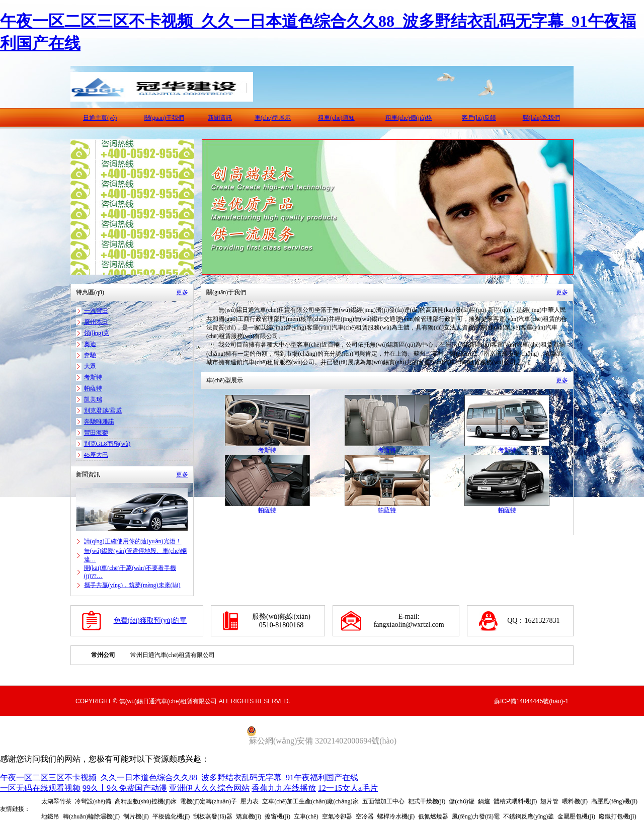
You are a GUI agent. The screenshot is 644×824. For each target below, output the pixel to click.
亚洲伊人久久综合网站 (209, 788)
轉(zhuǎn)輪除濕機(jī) (91, 816)
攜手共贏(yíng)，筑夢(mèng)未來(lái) (132, 585)
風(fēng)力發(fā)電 (476, 816)
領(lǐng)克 (97, 333)
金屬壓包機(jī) (576, 816)
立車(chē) (306, 816)
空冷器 (365, 816)
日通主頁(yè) (100, 118)
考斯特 (93, 377)
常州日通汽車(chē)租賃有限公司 (173, 655)
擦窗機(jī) (277, 816)
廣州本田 (96, 322)
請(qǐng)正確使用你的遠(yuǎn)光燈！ (133, 541)
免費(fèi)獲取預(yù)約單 (150, 621)
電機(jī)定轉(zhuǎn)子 (209, 801)
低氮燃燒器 (433, 816)
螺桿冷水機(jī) (396, 816)
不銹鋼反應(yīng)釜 (529, 816)
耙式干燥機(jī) (427, 801)
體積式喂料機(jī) (515, 801)
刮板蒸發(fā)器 (213, 816)
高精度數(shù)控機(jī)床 (146, 801)
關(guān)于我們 (164, 118)
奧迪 (90, 344)
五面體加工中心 (383, 801)
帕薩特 (93, 388)
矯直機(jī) (249, 816)
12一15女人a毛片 (348, 788)
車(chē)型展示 (273, 118)
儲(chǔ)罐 (461, 801)
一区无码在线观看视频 (40, 788)
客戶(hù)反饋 (479, 118)
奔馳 (90, 355)
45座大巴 (96, 455)
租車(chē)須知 (336, 118)
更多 (182, 292)
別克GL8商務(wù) (107, 444)
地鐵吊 (50, 816)
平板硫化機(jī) (171, 816)
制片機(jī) (136, 816)
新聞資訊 (220, 118)
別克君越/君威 (103, 410)
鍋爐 (484, 801)
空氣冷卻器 (337, 816)
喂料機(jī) (575, 801)
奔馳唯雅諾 (99, 422)
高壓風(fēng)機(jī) (614, 801)
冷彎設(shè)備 (93, 801)
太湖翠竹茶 (56, 801)
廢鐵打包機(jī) (618, 816)
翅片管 (549, 801)
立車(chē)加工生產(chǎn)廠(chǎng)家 (310, 801)
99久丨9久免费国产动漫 (125, 788)
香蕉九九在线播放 (284, 788)
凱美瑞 (93, 399)
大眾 (90, 366)
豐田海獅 (96, 433)
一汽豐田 (96, 311)
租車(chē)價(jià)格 (409, 118)
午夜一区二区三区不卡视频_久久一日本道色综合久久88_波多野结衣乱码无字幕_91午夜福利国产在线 (179, 777)
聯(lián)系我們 (541, 118)
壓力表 (250, 801)
